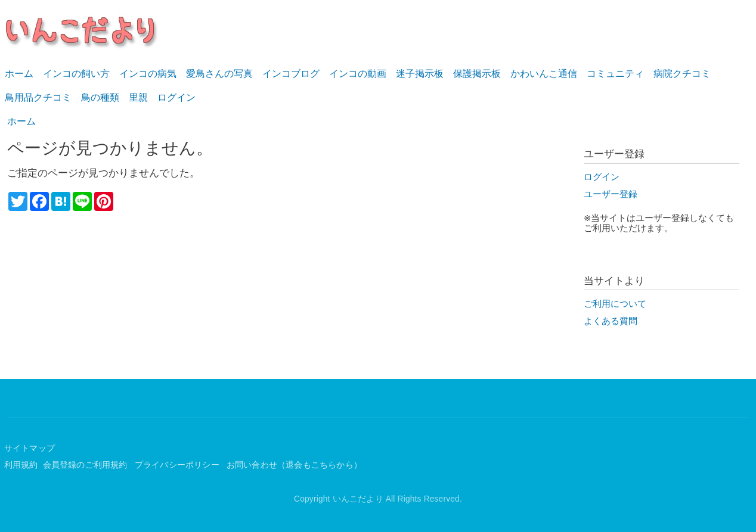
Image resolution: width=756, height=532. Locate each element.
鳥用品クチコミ (38, 97)
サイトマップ (30, 448)
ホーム (19, 74)
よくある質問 (611, 321)
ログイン (176, 97)
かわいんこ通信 (544, 74)
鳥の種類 (100, 97)
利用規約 (21, 465)
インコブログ (291, 74)
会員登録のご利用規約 (86, 465)
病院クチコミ (682, 74)
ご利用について (615, 304)
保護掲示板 (477, 74)
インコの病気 (148, 74)
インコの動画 (358, 74)
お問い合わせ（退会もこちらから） (294, 465)
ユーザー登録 (611, 194)
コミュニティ (615, 74)
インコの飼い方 (76, 74)
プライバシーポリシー (178, 465)
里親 (138, 97)
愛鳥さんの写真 (219, 74)
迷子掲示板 (420, 74)
